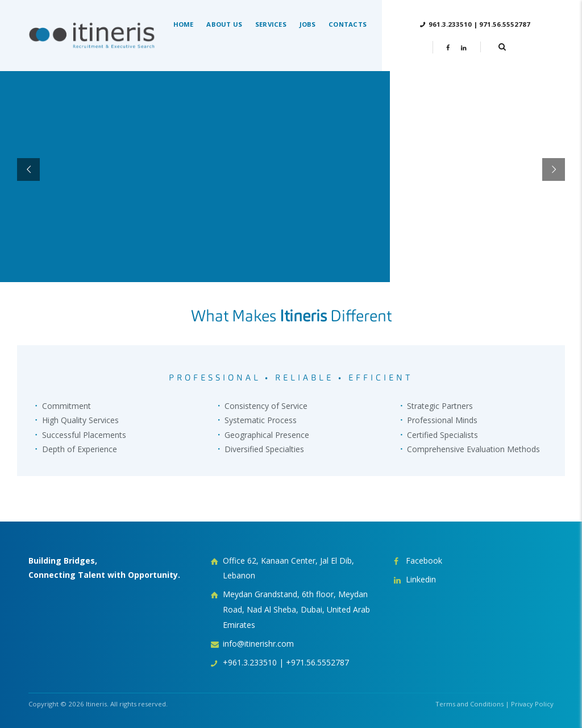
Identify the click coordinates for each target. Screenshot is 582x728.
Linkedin (421, 579)
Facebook (424, 561)
